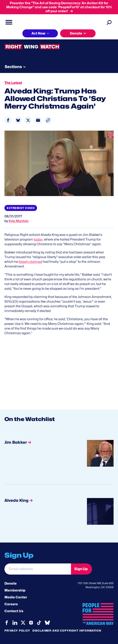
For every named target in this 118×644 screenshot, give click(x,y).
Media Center (16, 597)
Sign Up (81, 569)
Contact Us (14, 611)
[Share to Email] (38, 120)
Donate (11, 583)
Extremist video (21, 208)
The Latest (13, 83)
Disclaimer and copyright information (67, 631)
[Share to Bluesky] (18, 120)
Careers (11, 604)
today (38, 239)
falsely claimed (30, 262)
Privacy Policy (17, 631)
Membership (15, 590)
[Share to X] (28, 120)
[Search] (109, 22)
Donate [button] (76, 33)
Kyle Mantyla (19, 221)
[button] (48, 120)
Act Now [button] (38, 33)
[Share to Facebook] (8, 120)
